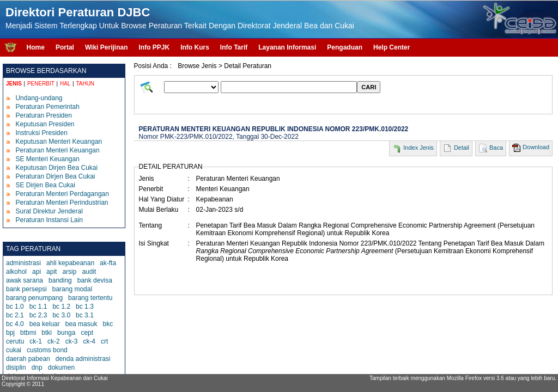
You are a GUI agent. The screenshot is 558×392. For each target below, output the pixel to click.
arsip (69, 272)
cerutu (15, 341)
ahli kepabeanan (70, 263)
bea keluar (45, 324)
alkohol (16, 272)
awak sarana (25, 280)
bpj (10, 333)
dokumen (61, 367)
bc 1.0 (15, 307)
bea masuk (81, 324)
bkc (108, 324)
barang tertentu (90, 298)
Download (536, 147)
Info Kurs (195, 47)
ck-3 (72, 341)
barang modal (72, 289)
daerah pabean (28, 359)
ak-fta (108, 263)
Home (36, 47)
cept (87, 333)
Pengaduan (345, 47)
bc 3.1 (85, 315)
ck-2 (54, 341)
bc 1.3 (85, 307)
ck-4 (89, 341)
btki (47, 333)
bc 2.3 (38, 315)
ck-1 (36, 341)
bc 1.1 (38, 307)
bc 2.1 (15, 315)
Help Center (392, 47)
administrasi (23, 263)
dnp (37, 367)
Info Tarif (234, 47)
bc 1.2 (61, 307)
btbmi (28, 333)
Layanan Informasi (287, 47)
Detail (462, 148)
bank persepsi (26, 289)
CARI (369, 87)
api (37, 272)
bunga (66, 333)
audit (89, 272)
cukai (14, 350)
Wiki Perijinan (107, 47)
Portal (65, 47)
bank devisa (95, 280)
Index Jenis (418, 148)
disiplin (16, 367)
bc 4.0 (15, 324)
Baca (496, 148)
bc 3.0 (61, 315)
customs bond (47, 350)
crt (104, 341)
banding (60, 280)
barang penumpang (34, 298)
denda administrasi (83, 359)
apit (51, 272)
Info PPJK (154, 47)
